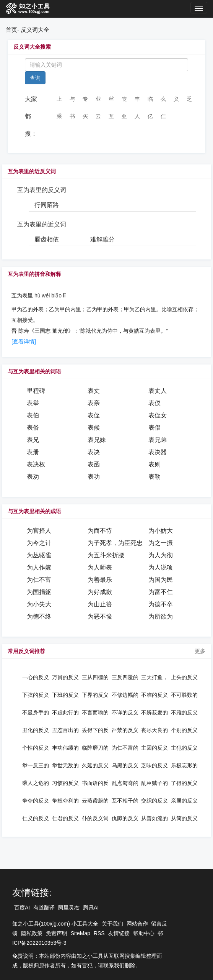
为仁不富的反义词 (125, 748)
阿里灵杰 (69, 908)
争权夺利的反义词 (65, 801)
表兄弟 (158, 440)
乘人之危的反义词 (36, 783)
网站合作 (137, 924)
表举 (33, 403)
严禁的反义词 (125, 730)
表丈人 (158, 391)
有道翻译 (44, 908)
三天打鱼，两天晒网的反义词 (154, 677)
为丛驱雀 (39, 555)
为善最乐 (100, 580)
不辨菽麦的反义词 (154, 712)
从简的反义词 (184, 818)
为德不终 (39, 616)
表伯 (33, 415)
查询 (35, 78)
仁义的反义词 (36, 818)
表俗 (33, 428)
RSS (99, 933)
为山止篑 (100, 604)
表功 (94, 477)
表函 (94, 464)
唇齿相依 (47, 239)
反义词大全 (35, 30)
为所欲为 (161, 616)
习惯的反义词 (65, 783)
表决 (94, 452)
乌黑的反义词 (125, 765)
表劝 (33, 477)
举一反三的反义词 (36, 765)
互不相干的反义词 (125, 801)
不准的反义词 (154, 695)
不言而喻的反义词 (95, 712)
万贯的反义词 (65, 677)
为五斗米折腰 (106, 555)
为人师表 (100, 567)
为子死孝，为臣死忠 (115, 543)
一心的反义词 (36, 677)
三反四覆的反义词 (125, 677)
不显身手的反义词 (36, 712)
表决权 (36, 464)
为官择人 (39, 531)
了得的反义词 (184, 783)
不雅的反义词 (184, 712)
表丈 (94, 391)
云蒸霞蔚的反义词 (95, 801)
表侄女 (158, 415)
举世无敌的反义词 (65, 765)
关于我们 (112, 924)
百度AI (22, 908)
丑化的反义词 (36, 730)
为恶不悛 (100, 616)
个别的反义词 (184, 730)
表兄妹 (97, 440)
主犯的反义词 (184, 748)
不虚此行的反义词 (65, 712)
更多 (200, 651)
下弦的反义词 (36, 695)
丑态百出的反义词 (65, 730)
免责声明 (57, 933)
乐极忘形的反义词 (184, 765)
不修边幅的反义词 (125, 695)
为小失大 (39, 604)
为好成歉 (100, 592)
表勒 (154, 477)
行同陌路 (47, 205)
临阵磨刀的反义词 (95, 748)
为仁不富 (39, 580)
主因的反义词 (154, 748)
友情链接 (119, 933)
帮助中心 (144, 933)
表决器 (158, 452)
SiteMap (80, 933)
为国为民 (161, 580)
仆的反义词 (95, 818)
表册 (33, 452)
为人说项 (161, 567)
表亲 (94, 403)
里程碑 (36, 391)
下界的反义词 (95, 695)
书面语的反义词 (95, 783)
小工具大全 (85, 924)
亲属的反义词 (184, 801)
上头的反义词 (184, 677)
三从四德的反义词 (95, 677)
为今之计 (39, 543)
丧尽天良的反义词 (154, 730)
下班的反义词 (65, 695)
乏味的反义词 (154, 765)
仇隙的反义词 (125, 818)
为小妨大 (161, 531)
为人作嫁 (39, 567)
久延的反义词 (95, 765)
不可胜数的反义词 (184, 695)
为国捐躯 (39, 592)
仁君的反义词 (65, 818)
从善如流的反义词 (154, 818)
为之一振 (161, 543)
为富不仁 (161, 592)
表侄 (94, 415)
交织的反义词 (154, 801)
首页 (11, 30)
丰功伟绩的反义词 (65, 748)
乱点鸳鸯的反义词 (125, 783)
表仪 (154, 403)
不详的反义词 (125, 712)
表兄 (33, 440)
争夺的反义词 (36, 801)
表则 (154, 464)
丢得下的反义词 (95, 730)
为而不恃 (100, 531)
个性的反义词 (36, 748)
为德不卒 (161, 604)
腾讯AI (91, 908)
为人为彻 (161, 555)
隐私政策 (32, 933)
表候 (94, 428)
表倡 (154, 428)
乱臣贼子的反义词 (154, 783)
